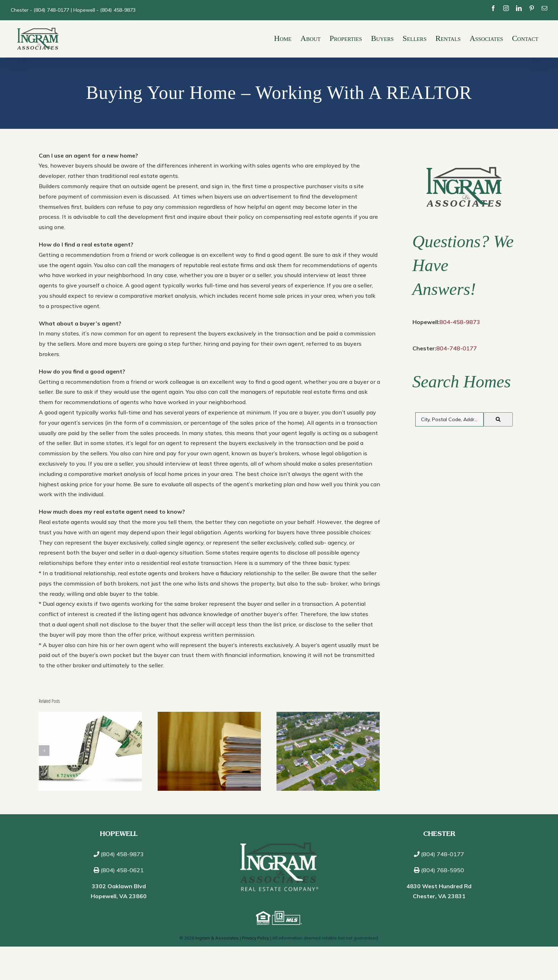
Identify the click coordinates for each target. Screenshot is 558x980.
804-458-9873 (460, 322)
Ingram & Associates (217, 937)
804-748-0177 (457, 348)
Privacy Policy (256, 937)
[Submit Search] (498, 419)
